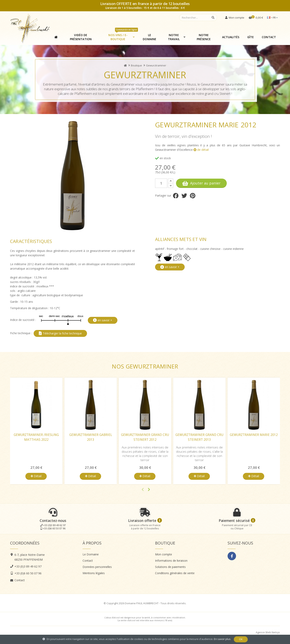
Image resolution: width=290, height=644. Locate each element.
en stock (163, 158)
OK (241, 639)
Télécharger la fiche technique (60, 333)
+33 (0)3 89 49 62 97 (54, 525)
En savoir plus (222, 639)
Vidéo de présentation (81, 37)
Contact (269, 37)
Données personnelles (97, 567)
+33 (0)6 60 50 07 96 (54, 528)
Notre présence (204, 37)
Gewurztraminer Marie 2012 (254, 435)
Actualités (231, 37)
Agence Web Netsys (268, 632)
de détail (201, 150)
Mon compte (164, 554)
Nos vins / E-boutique (123, 36)
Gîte (251, 37)
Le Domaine (150, 37)
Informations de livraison (171, 561)
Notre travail (174, 37)
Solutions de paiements (170, 567)
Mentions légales (94, 573)
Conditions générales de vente (175, 573)
